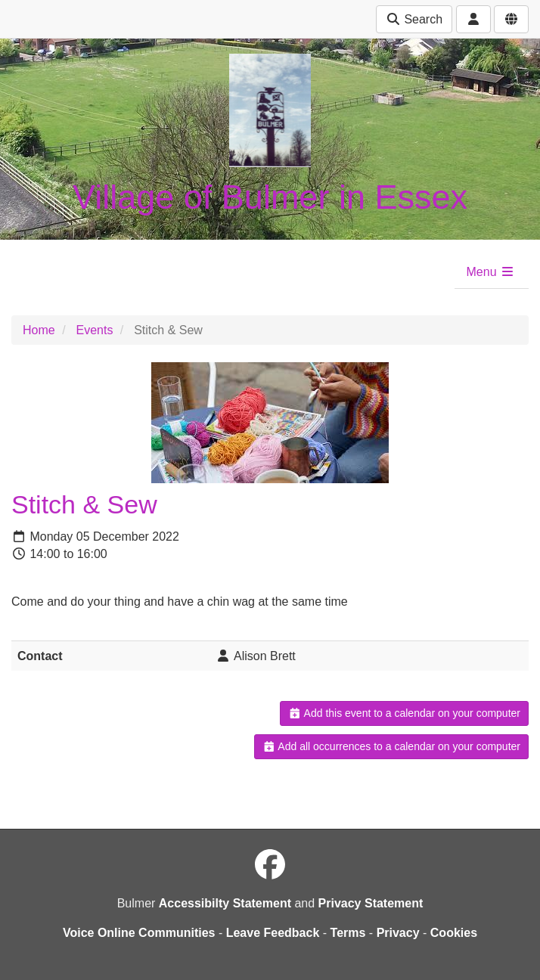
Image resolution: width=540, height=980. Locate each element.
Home (39, 330)
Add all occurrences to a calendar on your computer (391, 746)
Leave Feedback (273, 933)
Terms (348, 933)
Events (94, 330)
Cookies (454, 933)
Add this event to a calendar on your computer (404, 713)
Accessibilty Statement (225, 903)
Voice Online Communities (139, 933)
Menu (491, 272)
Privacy (398, 933)
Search (414, 19)
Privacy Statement (371, 903)
